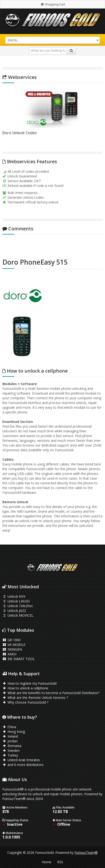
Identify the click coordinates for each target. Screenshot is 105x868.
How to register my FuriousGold (29, 683)
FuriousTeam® (86, 853)
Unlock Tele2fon (17, 606)
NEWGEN (12, 649)
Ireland (10, 736)
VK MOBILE (14, 645)
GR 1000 (11, 640)
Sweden (11, 750)
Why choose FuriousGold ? (25, 702)
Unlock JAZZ (14, 611)
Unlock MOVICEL (18, 615)
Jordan (10, 741)
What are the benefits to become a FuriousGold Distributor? (51, 693)
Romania (12, 746)
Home (47, 862)
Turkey (10, 755)
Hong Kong (14, 732)
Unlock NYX (14, 596)
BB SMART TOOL (19, 659)
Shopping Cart (52, 4)
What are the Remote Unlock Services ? (35, 698)
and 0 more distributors (23, 765)
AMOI (9, 654)
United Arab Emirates (21, 760)
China (9, 727)
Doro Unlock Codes (19, 133)
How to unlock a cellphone (25, 688)
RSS (60, 862)
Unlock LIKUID (16, 601)
